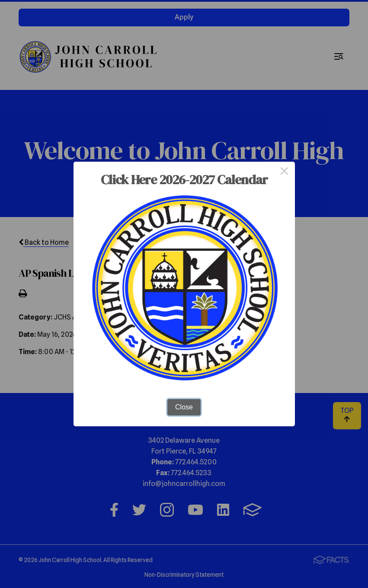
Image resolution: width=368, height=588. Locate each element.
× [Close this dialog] (285, 172)
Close (184, 407)
